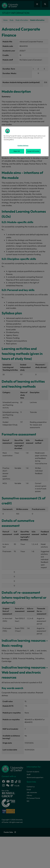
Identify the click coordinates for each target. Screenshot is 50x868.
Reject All (17, 151)
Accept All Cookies (33, 151)
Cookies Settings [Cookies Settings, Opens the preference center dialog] (23, 146)
